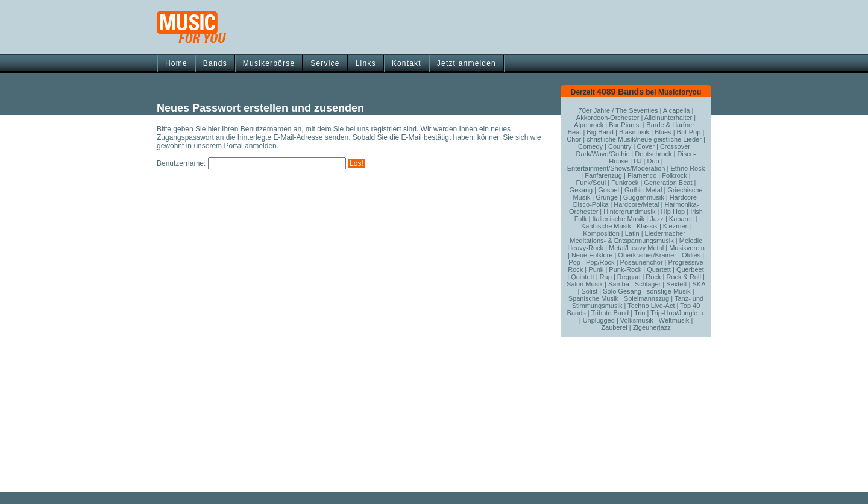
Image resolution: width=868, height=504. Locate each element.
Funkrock (625, 183)
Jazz (657, 219)
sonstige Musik (669, 291)
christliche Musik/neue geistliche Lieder (644, 139)
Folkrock (675, 175)
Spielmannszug (646, 298)
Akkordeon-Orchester (608, 118)
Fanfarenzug (603, 175)
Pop (574, 262)
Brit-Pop (689, 132)
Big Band (600, 132)
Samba (619, 284)
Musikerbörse (269, 63)
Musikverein (687, 248)
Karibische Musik (606, 226)
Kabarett (682, 219)
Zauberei (614, 327)
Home (176, 63)
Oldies (691, 255)
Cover (646, 146)
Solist (589, 291)
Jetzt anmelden (467, 63)
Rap (606, 277)
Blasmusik (634, 132)
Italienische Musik (618, 219)
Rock (653, 277)
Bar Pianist (625, 125)
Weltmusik (674, 320)
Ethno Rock (687, 168)
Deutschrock (653, 154)
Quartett (659, 269)
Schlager (648, 284)
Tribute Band (610, 313)
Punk (596, 269)
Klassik (647, 226)
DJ (637, 161)
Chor (574, 139)
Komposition (601, 233)
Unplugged (599, 320)
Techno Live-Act (651, 306)
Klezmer (675, 226)
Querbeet (690, 269)
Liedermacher (665, 233)
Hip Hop (673, 212)
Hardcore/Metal (636, 204)
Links (366, 63)
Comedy (590, 146)
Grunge (607, 197)
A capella (677, 110)
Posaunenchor (642, 262)
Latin (632, 233)
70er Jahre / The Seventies (618, 110)
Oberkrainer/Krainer (647, 255)
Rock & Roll (683, 277)
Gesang (581, 190)
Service (325, 63)
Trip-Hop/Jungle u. (678, 313)
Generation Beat (668, 183)
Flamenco (642, 175)
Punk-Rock (625, 269)
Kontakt (407, 63)
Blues (663, 132)
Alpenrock (589, 125)
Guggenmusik (644, 197)
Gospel (609, 190)
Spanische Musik (593, 298)
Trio (640, 313)
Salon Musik (585, 284)
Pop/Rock (600, 262)
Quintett (583, 277)
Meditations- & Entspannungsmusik (621, 241)
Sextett (676, 284)
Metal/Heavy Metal (636, 248)
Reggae (629, 277)
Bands (215, 63)
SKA (698, 284)
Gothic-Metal (643, 190)
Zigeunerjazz (652, 327)
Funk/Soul (591, 183)
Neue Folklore (592, 255)
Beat (575, 132)
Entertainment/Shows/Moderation (616, 168)
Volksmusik (637, 320)
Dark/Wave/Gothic (602, 154)
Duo (653, 161)
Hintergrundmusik (629, 212)
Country (620, 146)
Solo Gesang (622, 291)
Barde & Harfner (670, 125)
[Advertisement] (434, 487)
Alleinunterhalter (668, 118)
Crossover (675, 146)
